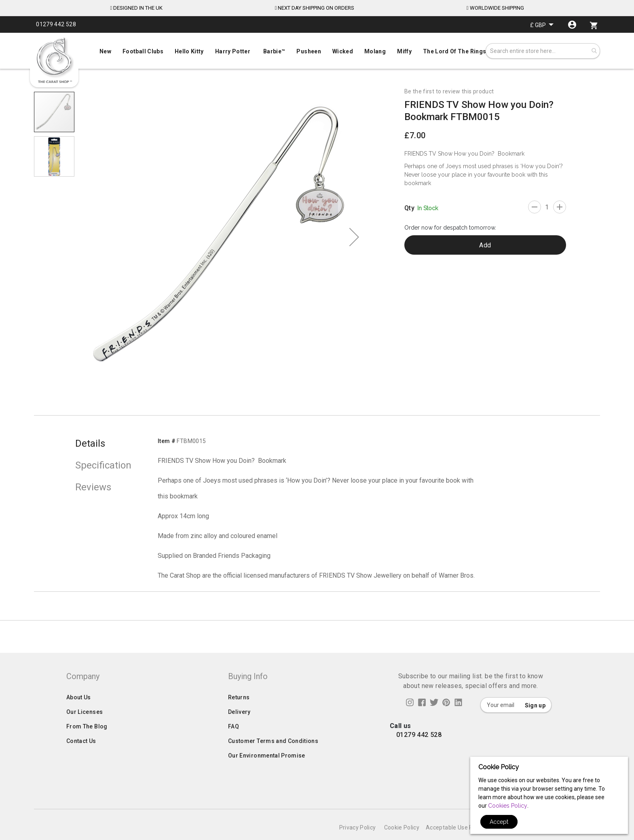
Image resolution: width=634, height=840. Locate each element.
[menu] (317, 50)
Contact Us (81, 757)
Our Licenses (85, 728)
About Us (79, 713)
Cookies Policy (508, 806)
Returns (239, 713)
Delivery (239, 728)
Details (90, 443)
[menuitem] (317, 51)
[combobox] (543, 51)
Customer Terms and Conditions (273, 757)
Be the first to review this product (449, 91)
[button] (542, 25)
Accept (499, 822)
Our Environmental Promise (267, 772)
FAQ (234, 743)
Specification (103, 465)
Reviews (93, 487)
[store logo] (54, 61)
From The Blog (87, 743)
